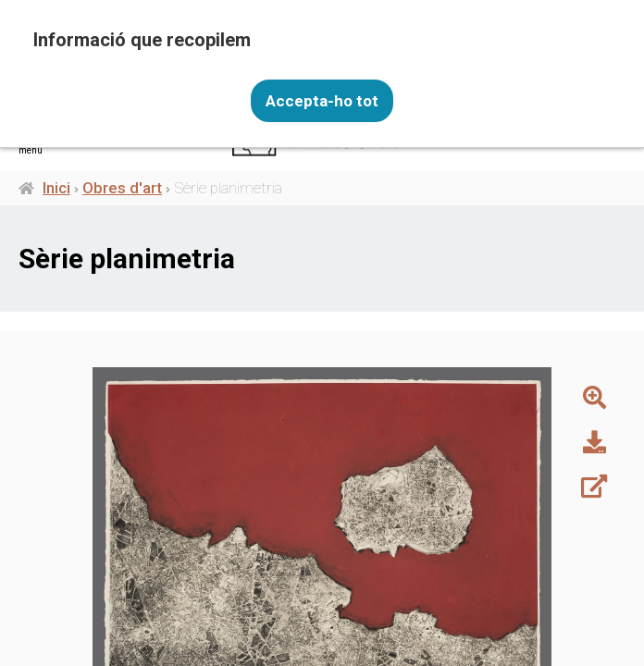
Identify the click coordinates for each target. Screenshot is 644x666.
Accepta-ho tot (322, 100)
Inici (56, 188)
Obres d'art (122, 188)
